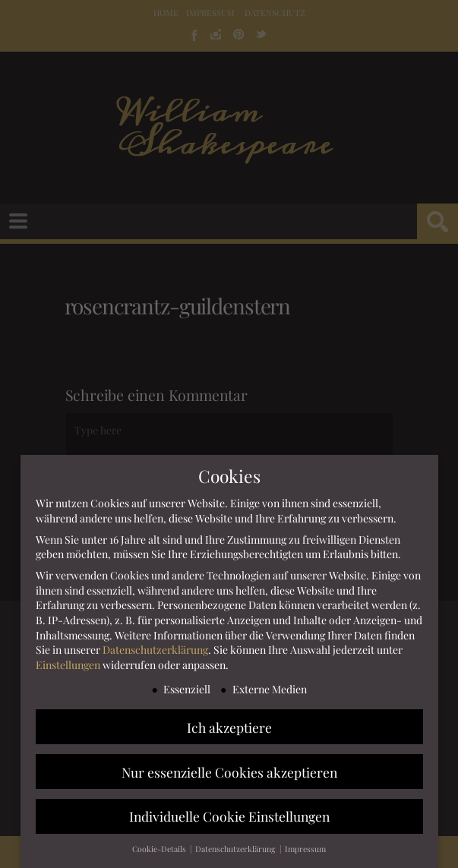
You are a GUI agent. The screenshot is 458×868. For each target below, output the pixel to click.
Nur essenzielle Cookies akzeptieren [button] (229, 772)
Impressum (305, 850)
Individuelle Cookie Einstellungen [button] (229, 817)
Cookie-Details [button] (160, 850)
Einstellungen (68, 666)
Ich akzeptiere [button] (229, 727)
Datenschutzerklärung (155, 650)
